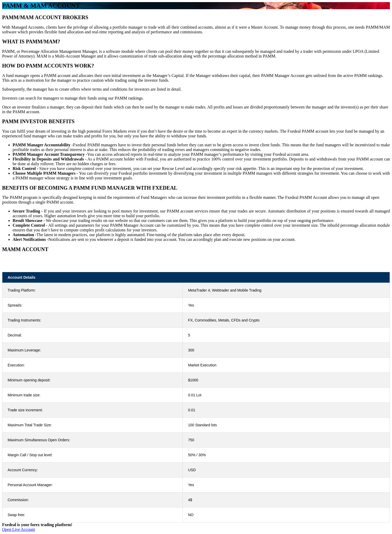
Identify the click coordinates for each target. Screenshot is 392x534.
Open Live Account (19, 529)
